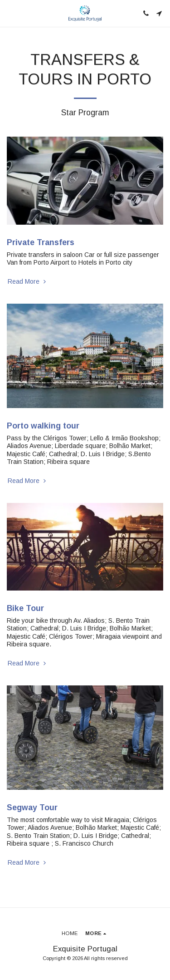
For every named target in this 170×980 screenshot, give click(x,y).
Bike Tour (25, 608)
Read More (28, 281)
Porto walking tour (43, 426)
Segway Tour (32, 808)
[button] (10, 13)
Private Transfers (41, 242)
